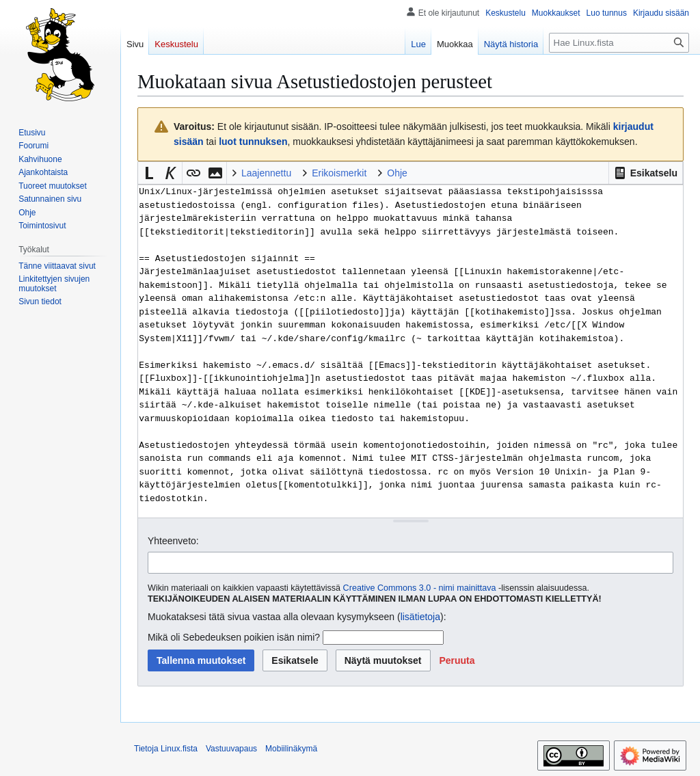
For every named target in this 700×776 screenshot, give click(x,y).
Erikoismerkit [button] (339, 173)
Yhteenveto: (173, 541)
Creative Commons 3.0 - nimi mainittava (420, 588)
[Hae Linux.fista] (619, 43)
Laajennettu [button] (266, 173)
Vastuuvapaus (231, 749)
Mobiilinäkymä (291, 749)
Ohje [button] (397, 173)
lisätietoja (420, 617)
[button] (646, 173)
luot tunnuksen (253, 142)
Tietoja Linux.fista (166, 749)
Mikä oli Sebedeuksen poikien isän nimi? (234, 637)
